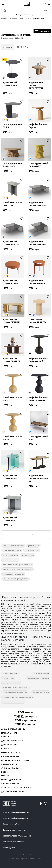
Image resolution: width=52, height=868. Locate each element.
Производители (9, 848)
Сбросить (22, 47)
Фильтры (42, 31)
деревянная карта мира (12, 550)
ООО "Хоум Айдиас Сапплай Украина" (26, 858)
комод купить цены (29, 15)
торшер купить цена (33, 620)
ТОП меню (25, 712)
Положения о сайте (11, 824)
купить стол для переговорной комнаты (18, 697)
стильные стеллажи (10, 560)
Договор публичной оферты (14, 830)
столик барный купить (40, 692)
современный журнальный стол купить (18, 569)
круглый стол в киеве (41, 673)
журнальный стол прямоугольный (16, 579)
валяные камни (28, 555)
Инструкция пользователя (13, 842)
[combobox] (46, 11)
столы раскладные (32, 550)
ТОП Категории (25, 716)
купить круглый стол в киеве (13, 702)
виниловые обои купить (35, 631)
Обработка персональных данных (17, 836)
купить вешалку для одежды (13, 574)
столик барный (8, 678)
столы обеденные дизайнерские (15, 692)
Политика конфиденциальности (16, 812)
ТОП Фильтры (25, 724)
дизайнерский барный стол (38, 678)
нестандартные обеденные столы (15, 688)
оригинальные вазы (10, 555)
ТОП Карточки (25, 720)
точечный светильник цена (13, 546)
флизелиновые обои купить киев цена (17, 565)
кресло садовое (33, 546)
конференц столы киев (11, 683)
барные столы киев (10, 673)
